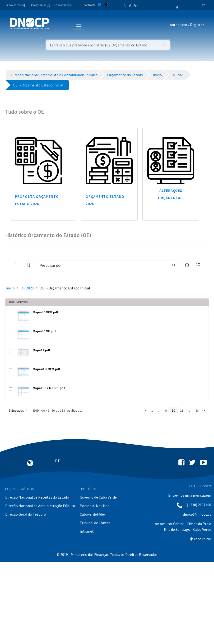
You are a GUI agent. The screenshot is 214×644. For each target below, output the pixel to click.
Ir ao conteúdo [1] (17, 5)
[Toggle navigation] (55, 26)
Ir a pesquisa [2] (41, 5)
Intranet (87, 531)
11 (182, 410)
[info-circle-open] (187, 265)
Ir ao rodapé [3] (63, 5)
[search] (174, 265)
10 (173, 410)
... (159, 410)
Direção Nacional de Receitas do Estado (37, 497)
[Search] (102, 265)
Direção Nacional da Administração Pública (40, 506)
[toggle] (22, 265)
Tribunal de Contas (95, 523)
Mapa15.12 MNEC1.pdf (49, 388)
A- (125, 5)
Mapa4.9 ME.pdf (44, 331)
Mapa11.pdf (42, 350)
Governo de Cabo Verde (98, 497)
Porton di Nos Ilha (95, 506)
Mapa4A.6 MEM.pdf (47, 369)
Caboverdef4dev (93, 514)
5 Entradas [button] (19, 410)
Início (10, 288)
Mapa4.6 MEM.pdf (46, 312)
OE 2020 (27, 288)
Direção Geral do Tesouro (26, 514)
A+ (136, 5)
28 (197, 410)
